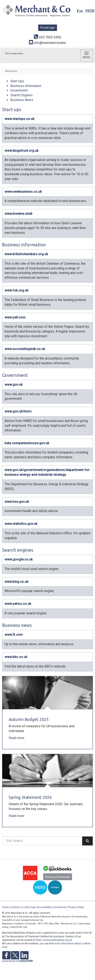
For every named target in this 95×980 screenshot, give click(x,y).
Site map (30, 907)
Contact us (17, 907)
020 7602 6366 (47, 37)
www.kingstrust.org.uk (21, 151)
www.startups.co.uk (19, 119)
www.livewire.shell (18, 214)
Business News (22, 100)
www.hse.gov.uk (17, 502)
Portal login (48, 28)
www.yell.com (15, 317)
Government (19, 90)
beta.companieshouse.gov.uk (27, 443)
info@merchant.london (47, 43)
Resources (11, 71)
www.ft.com (14, 635)
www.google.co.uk (19, 559)
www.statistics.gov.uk (21, 524)
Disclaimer (60, 907)
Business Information (26, 86)
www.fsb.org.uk (16, 290)
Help (80, 907)
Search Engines (21, 95)
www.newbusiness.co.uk (23, 192)
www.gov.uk (14, 385)
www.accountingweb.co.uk (25, 349)
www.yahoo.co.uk (18, 604)
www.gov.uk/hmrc (18, 411)
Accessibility (44, 907)
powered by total (17, 961)
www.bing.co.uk (16, 582)
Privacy (72, 907)
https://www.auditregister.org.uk (54, 940)
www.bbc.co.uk (16, 657)
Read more (17, 738)
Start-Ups (17, 81)
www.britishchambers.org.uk (26, 254)
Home (5, 907)
